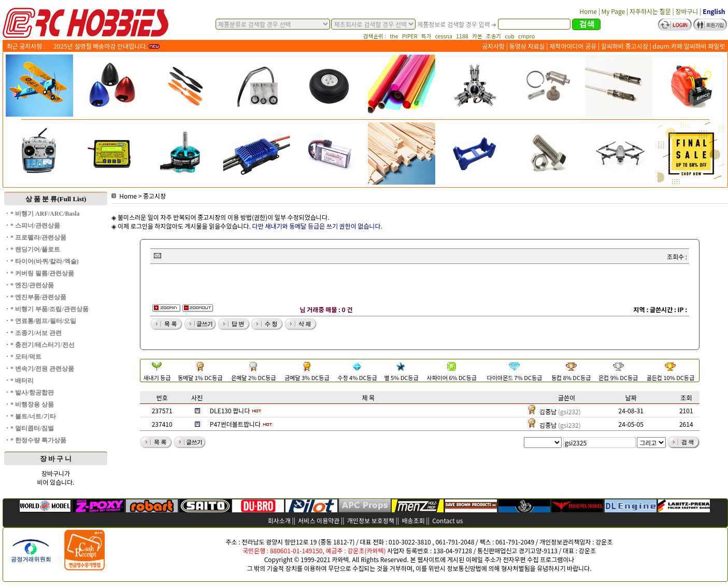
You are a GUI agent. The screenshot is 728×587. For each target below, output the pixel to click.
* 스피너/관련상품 (35, 226)
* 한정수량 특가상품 (38, 440)
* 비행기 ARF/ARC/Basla (45, 214)
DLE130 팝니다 (230, 410)
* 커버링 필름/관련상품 (42, 273)
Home (124, 196)
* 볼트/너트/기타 (33, 416)
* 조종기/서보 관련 (36, 333)
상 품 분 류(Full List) (56, 199)
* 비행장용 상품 (32, 404)
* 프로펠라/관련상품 (38, 237)
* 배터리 (22, 381)
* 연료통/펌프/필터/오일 (43, 321)
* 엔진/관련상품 (32, 285)
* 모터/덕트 (26, 357)
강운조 (604, 542)
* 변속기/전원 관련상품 (42, 369)
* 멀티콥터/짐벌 (32, 428)
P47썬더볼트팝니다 (235, 424)
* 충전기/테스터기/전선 (42, 345)
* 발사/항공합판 (32, 393)
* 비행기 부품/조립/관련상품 (49, 309)
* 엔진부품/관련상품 (38, 297)
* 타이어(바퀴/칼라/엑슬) (45, 261)
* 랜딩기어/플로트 (35, 249)
